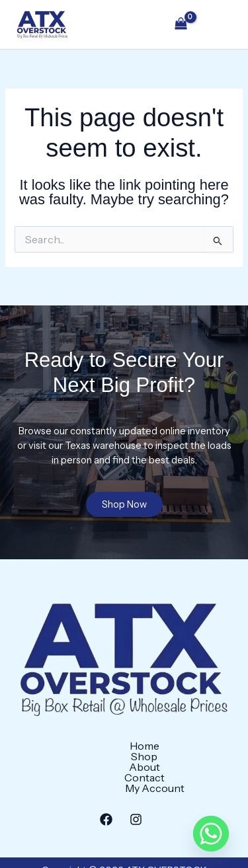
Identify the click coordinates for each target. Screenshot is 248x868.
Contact (189, 760)
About (132, 760)
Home (33, 760)
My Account (124, 771)
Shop (82, 760)
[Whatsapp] (211, 834)
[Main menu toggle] (219, 24)
